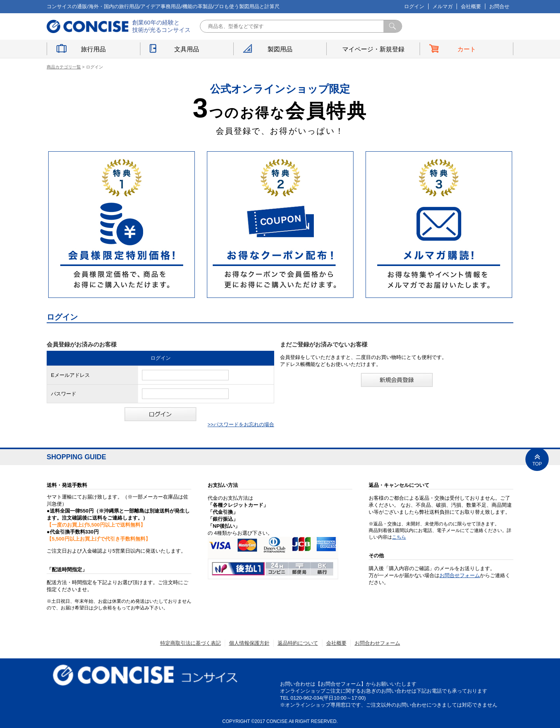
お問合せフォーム (460, 575)
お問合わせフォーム (377, 643)
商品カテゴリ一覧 (64, 67)
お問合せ (499, 6)
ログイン (414, 6)
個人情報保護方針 (249, 643)
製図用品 (280, 49)
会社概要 (471, 6)
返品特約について (298, 643)
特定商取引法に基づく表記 (191, 643)
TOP (537, 459)
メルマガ (443, 6)
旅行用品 (93, 49)
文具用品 (187, 49)
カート (467, 49)
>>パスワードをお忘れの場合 (241, 424)
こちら (399, 537)
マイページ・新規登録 (373, 49)
